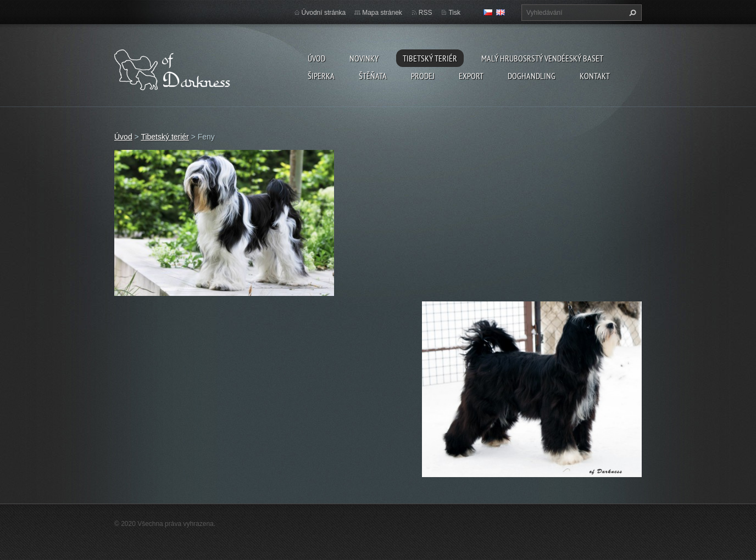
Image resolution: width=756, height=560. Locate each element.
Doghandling (532, 76)
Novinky (364, 58)
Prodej (423, 76)
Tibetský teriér (430, 58)
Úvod (316, 58)
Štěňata (373, 76)
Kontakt (595, 76)
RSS (426, 13)
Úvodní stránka (324, 13)
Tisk (454, 13)
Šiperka (321, 76)
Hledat (631, 13)
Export (471, 76)
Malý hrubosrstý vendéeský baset (542, 58)
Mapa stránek (382, 13)
